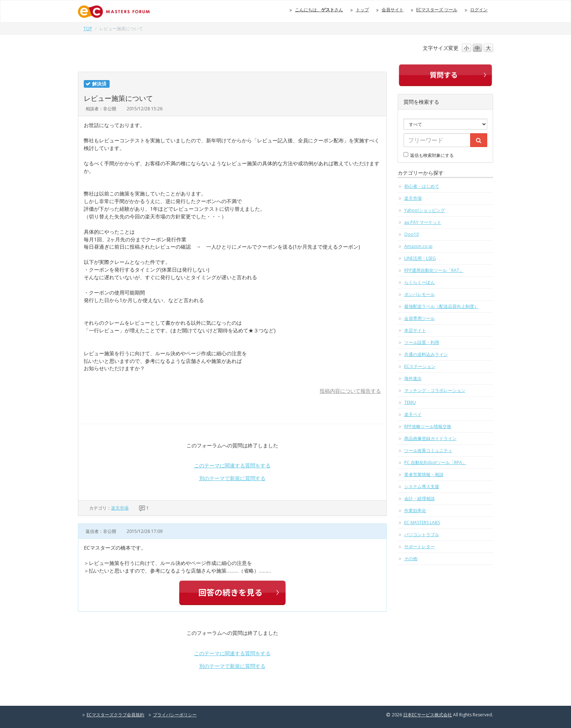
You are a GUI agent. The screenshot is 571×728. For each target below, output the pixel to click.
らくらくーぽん (420, 282)
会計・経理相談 (420, 498)
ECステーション (420, 366)
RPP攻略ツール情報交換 (428, 426)
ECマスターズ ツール (437, 10)
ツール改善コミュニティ (428, 450)
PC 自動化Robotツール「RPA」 (435, 462)
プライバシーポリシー (175, 715)
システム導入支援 (422, 486)
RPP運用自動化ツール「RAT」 (434, 270)
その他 (411, 559)
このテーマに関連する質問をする (232, 465)
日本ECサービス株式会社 (428, 715)
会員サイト (393, 10)
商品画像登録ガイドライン (430, 438)
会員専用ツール (420, 318)
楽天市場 (120, 508)
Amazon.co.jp (418, 246)
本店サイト (415, 330)
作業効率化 (415, 511)
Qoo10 (411, 234)
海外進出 (413, 378)
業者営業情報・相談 (424, 474)
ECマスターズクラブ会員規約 (115, 715)
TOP (88, 29)
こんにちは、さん (319, 10)
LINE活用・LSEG (420, 258)
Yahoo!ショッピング (425, 210)
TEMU (410, 402)
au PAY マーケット (423, 222)
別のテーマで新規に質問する (232, 478)
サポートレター (420, 547)
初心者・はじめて (422, 186)
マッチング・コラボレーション (435, 390)
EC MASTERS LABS (422, 523)
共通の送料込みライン (426, 354)
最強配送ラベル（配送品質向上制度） (441, 306)
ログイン (479, 10)
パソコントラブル (422, 535)
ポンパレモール (420, 294)
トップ (362, 10)
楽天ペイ (413, 414)
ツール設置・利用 (422, 342)
